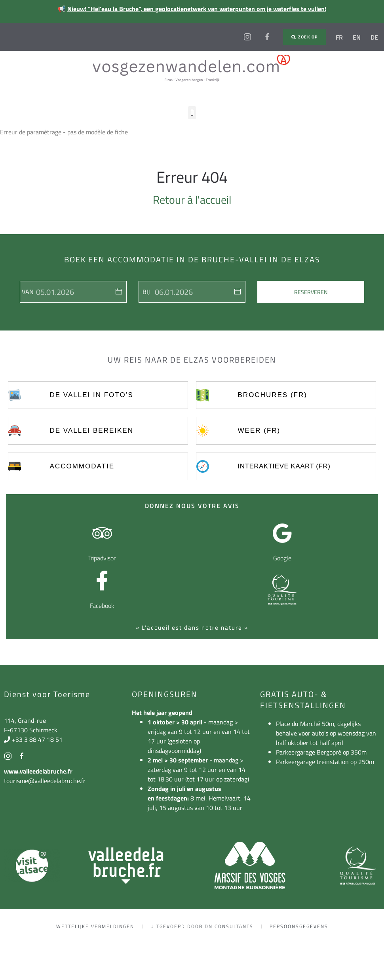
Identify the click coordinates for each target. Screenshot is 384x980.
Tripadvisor (102, 558)
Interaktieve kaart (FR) (284, 466)
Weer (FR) (259, 431)
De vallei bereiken (92, 431)
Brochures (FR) (273, 395)
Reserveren (311, 292)
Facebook (102, 606)
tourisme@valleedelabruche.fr (45, 781)
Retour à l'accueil (192, 200)
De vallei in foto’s (92, 395)
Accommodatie (82, 466)
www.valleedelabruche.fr (38, 771)
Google (282, 558)
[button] (192, 113)
